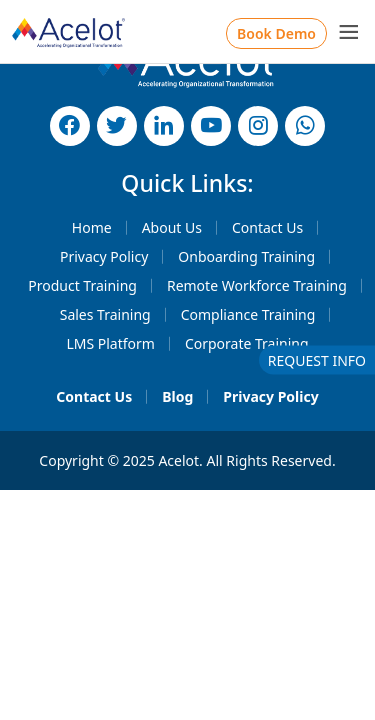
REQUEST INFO (317, 360)
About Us (172, 227)
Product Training (82, 285)
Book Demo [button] (276, 33)
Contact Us (267, 227)
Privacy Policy (104, 256)
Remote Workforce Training (257, 285)
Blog (177, 396)
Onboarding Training (246, 256)
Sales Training (105, 314)
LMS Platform (110, 343)
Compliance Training (248, 314)
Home (92, 227)
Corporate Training (247, 343)
